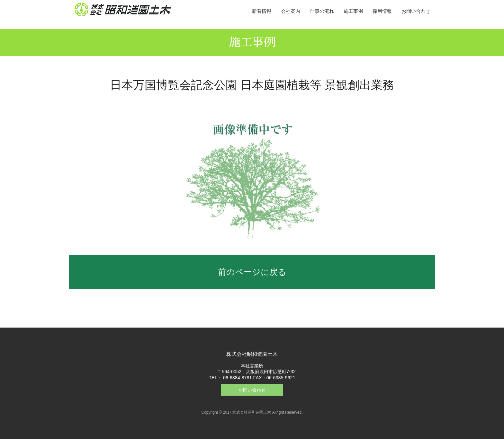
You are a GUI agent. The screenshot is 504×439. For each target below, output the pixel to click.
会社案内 (291, 11)
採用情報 (382, 11)
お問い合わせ (416, 11)
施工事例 (353, 11)
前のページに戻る (252, 272)
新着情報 (262, 11)
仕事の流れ (322, 11)
